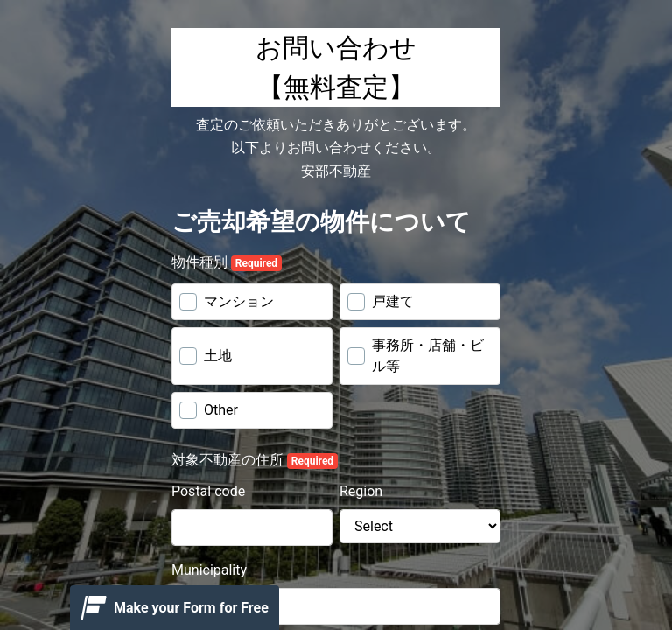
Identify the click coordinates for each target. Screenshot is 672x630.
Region (361, 491)
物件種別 (227, 262)
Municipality (209, 570)
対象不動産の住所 (255, 460)
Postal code (208, 491)
